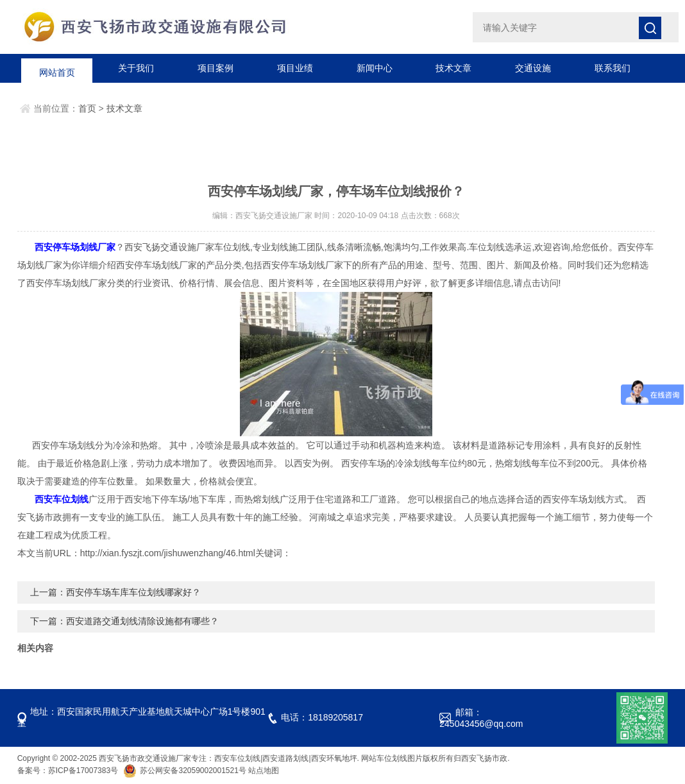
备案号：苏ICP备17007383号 (68, 771)
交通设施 (533, 68)
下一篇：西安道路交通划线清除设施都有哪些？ (124, 621)
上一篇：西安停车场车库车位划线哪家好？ (115, 592)
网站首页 (57, 68)
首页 (87, 108)
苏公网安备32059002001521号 (186, 771)
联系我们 (613, 68)
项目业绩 (295, 68)
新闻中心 (375, 68)
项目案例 (216, 68)
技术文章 (453, 68)
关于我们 (136, 68)
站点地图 (264, 771)
